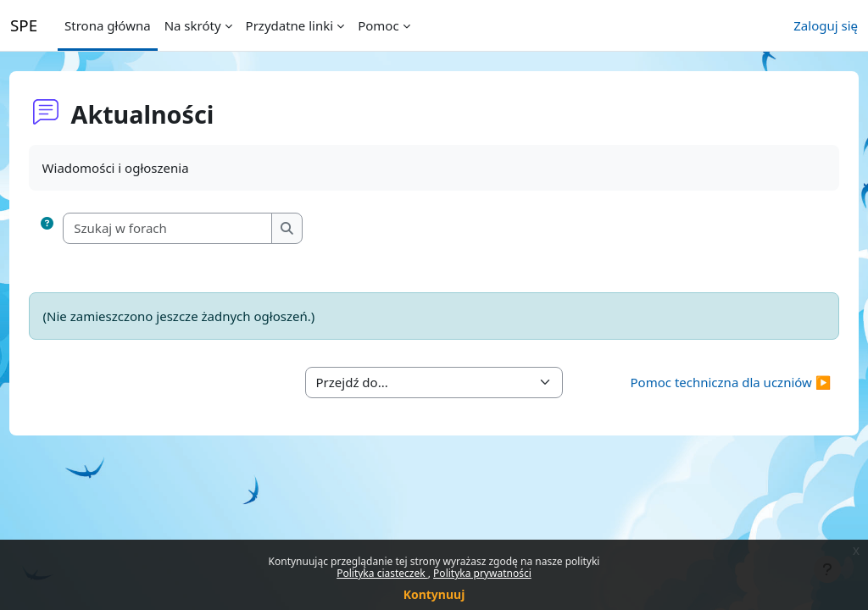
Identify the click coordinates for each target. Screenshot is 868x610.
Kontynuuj (434, 594)
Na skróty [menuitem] (193, 25)
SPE (24, 25)
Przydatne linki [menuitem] (290, 25)
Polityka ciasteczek (382, 573)
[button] (79, 228)
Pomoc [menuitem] (378, 25)
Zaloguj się (826, 25)
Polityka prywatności (482, 573)
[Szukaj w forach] (200, 228)
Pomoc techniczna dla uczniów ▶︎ (699, 382)
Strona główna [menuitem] (108, 25)
